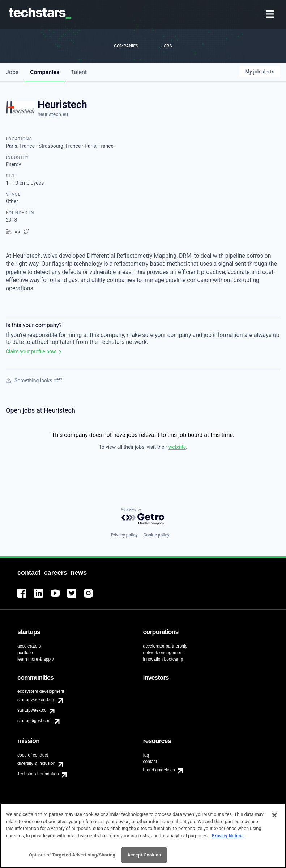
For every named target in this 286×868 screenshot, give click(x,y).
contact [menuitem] (150, 762)
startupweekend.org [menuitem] (36, 700)
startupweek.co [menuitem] (32, 710)
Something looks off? (34, 380)
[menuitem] (271, 15)
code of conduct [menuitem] (33, 755)
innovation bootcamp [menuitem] (163, 659)
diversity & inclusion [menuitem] (36, 763)
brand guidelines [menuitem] (159, 770)
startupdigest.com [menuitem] (35, 721)
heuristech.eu (53, 114)
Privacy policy (124, 535)
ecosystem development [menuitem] (41, 691)
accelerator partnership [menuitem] (165, 646)
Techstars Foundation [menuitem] (38, 774)
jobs (12, 72)
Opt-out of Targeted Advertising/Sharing (72, 857)
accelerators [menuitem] (29, 646)
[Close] (274, 817)
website (177, 447)
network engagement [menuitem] (163, 653)
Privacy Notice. (228, 838)
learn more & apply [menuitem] (36, 659)
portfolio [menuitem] (25, 653)
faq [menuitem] (146, 755)
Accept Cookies (144, 857)
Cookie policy (157, 535)
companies (45, 72)
